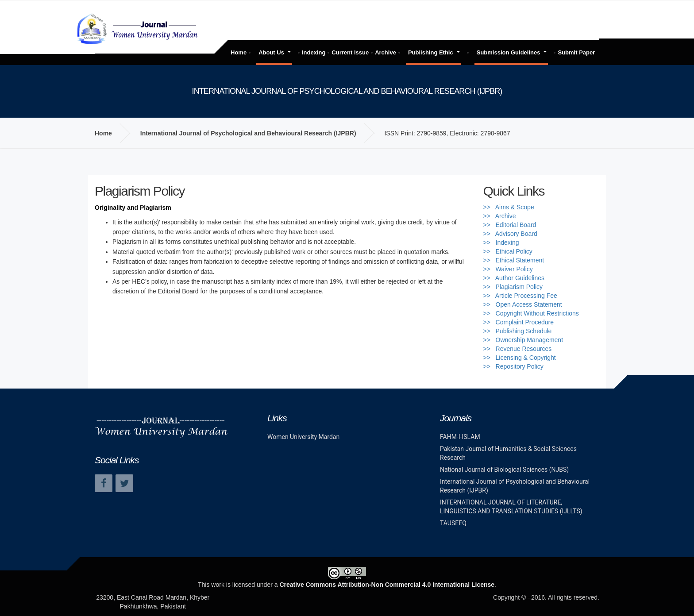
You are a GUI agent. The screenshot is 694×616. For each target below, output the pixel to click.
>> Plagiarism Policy (513, 287)
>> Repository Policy (513, 366)
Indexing (314, 52)
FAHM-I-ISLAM (460, 437)
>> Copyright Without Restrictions (531, 313)
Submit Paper (576, 52)
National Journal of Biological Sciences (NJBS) (504, 470)
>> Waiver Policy (508, 269)
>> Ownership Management (523, 340)
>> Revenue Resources (518, 349)
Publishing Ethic (431, 52)
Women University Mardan (303, 437)
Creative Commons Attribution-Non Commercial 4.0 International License (387, 585)
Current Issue (350, 52)
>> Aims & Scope (509, 207)
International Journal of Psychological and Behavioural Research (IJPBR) (248, 133)
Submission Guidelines (509, 52)
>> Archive (500, 216)
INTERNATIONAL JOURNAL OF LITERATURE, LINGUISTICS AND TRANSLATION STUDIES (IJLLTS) (511, 507)
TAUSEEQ (453, 523)
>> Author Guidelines (514, 278)
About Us (271, 52)
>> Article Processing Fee (520, 296)
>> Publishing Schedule (518, 331)
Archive (386, 52)
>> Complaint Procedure (519, 322)
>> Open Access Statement (523, 304)
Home (239, 52)
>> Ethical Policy (508, 251)
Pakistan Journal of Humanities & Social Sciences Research (508, 453)
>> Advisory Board (510, 234)
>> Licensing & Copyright (520, 358)
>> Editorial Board (510, 225)
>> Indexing (501, 243)
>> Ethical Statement (514, 260)
